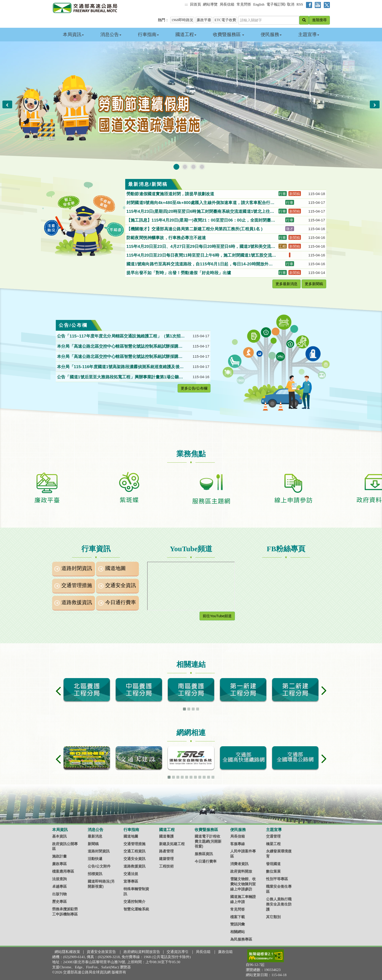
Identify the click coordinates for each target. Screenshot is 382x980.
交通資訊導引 (178, 952)
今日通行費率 (121, 602)
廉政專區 (59, 864)
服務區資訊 (204, 854)
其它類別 (273, 917)
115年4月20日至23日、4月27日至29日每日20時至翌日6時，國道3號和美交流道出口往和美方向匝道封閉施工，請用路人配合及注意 (201, 247)
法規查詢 (59, 879)
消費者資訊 (239, 864)
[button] (7, 104)
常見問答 (244, 4)
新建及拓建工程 (172, 844)
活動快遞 (95, 859)
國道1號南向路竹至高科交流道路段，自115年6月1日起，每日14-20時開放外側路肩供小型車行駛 (200, 264)
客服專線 (238, 844)
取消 (291, 4)
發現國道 (273, 864)
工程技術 (166, 866)
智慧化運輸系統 (136, 909)
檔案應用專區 (63, 871)
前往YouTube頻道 (217, 616)
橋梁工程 (273, 844)
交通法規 (131, 874)
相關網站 (238, 932)
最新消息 (95, 836)
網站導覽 (210, 4)
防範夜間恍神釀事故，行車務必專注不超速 (167, 238)
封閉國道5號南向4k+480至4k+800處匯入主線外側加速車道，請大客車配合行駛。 (198, 203)
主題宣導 (309, 34)
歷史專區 (59, 901)
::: (186, 4)
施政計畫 (59, 856)
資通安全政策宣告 (101, 952)
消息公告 (111, 34)
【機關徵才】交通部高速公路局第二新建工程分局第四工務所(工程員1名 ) (196, 229)
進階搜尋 (319, 20)
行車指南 (148, 34)
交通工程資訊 (134, 851)
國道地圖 (115, 568)
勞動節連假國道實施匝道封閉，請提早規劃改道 (171, 194)
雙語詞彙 (238, 924)
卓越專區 (59, 886)
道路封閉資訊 (77, 568)
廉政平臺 (204, 20)
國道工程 (186, 34)
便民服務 (271, 34)
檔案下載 (238, 917)
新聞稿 (93, 844)
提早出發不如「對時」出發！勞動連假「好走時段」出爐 (179, 273)
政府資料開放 (241, 871)
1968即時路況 (182, 20)
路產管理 (166, 851)
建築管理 (166, 859)
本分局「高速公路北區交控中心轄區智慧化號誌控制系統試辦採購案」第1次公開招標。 (118, 347)
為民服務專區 (241, 939)
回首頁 (196, 4)
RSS (300, 4)
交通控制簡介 (134, 901)
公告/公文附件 (99, 866)
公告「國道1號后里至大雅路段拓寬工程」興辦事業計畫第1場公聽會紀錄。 (120, 377)
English (259, 4)
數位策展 (273, 871)
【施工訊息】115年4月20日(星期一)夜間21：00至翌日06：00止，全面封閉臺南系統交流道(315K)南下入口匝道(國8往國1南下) (201, 221)
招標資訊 (95, 874)
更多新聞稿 (314, 284)
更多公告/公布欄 (194, 388)
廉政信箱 (225, 952)
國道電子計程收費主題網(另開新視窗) (208, 841)
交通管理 (273, 836)
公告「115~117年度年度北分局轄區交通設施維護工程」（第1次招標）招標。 (119, 336)
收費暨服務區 (229, 34)
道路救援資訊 (77, 602)
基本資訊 (59, 836)
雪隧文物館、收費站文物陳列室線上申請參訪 (243, 884)
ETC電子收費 (225, 20)
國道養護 (166, 836)
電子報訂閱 (276, 4)
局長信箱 (227, 4)
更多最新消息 (286, 284)
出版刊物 (59, 894)
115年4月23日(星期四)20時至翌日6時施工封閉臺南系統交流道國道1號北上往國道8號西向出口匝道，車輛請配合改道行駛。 (200, 212)
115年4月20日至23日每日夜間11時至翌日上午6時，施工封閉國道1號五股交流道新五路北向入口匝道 (201, 256)
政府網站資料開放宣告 (142, 952)
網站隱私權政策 (67, 952)
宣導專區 (131, 881)
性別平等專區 (277, 879)
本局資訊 (73, 34)
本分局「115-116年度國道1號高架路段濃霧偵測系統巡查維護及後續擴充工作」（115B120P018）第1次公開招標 (120, 367)
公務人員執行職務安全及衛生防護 (279, 904)
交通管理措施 (77, 585)
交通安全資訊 (121, 585)
